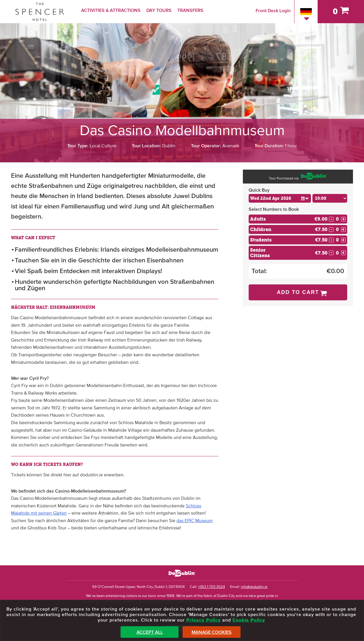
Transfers (190, 10)
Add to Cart (298, 292)
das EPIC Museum (195, 521)
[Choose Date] (280, 198)
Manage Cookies (212, 632)
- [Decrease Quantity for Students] (331, 240)
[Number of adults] (337, 219)
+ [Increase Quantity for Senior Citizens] (343, 253)
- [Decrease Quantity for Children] (331, 230)
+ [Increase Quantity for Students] (343, 240)
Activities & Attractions (111, 10)
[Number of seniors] (337, 253)
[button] (305, 198)
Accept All (150, 632)
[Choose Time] (330, 198)
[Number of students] (337, 240)
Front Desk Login (273, 11)
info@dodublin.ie (254, 587)
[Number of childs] (337, 229)
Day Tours (159, 10)
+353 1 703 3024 (211, 587)
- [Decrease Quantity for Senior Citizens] (331, 253)
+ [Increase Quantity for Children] (343, 230)
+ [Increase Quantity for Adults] (344, 219)
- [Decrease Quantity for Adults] (331, 219)
